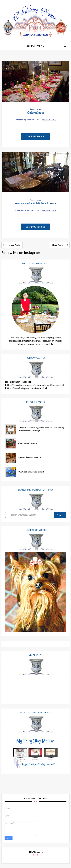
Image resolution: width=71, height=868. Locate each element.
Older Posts (57, 245)
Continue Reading (35, 136)
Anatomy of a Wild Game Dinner (35, 204)
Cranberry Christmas (28, 444)
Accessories (35, 109)
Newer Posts (14, 245)
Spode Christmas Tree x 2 (30, 458)
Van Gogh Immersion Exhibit (31, 472)
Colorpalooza (35, 113)
